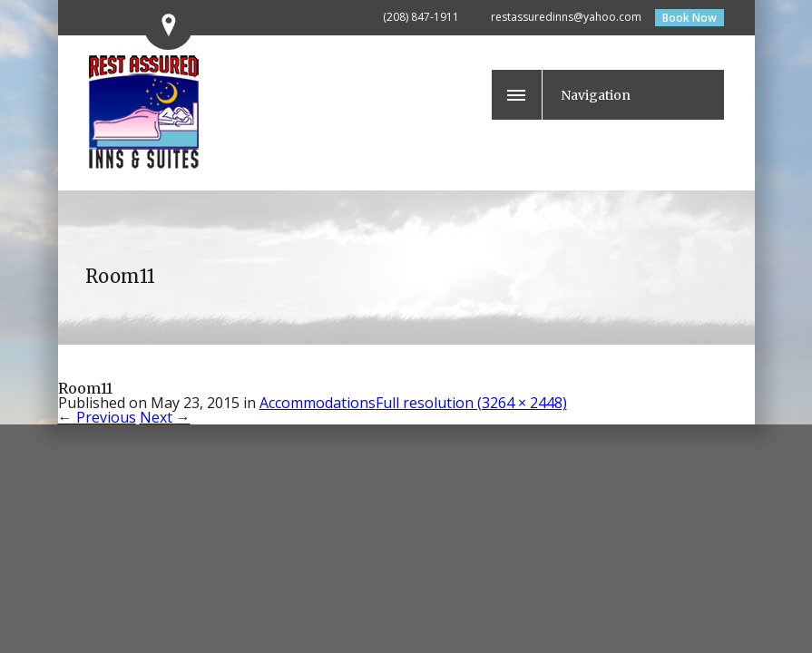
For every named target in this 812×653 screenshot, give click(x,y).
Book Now (690, 18)
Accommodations (318, 403)
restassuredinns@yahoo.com (566, 17)
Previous (97, 417)
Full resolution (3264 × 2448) (471, 403)
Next (165, 417)
